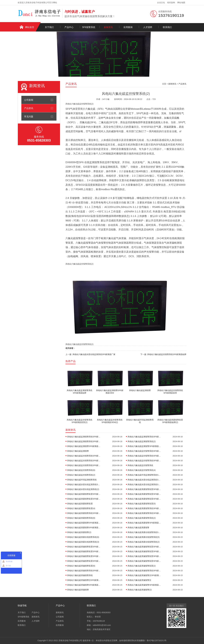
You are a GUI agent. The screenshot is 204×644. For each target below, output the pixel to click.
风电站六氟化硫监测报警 (78, 451)
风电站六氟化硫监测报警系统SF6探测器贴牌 (84, 437)
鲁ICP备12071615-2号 (157, 640)
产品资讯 (29, 108)
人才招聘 (148, 27)
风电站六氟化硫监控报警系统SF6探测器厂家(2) (144, 461)
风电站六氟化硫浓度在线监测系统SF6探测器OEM (144, 484)
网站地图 (181, 3)
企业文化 (161, 3)
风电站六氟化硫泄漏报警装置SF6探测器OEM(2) (144, 561)
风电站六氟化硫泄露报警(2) (79, 532)
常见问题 (29, 116)
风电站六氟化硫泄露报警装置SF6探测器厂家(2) (144, 494)
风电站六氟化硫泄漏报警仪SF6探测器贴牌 (144, 575)
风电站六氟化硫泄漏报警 (78, 590)
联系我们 (167, 27)
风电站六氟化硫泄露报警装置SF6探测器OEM (84, 499)
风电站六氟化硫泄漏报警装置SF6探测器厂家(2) (144, 556)
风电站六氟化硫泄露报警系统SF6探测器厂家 (84, 513)
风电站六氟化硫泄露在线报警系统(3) (83, 542)
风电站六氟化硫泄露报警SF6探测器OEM (84, 528)
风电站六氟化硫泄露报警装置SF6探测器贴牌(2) (84, 494)
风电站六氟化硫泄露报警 (138, 528)
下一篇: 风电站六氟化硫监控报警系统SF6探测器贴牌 (163, 354)
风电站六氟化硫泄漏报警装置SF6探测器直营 (84, 551)
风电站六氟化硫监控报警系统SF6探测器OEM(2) (84, 465)
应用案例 (128, 27)
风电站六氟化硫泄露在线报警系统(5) (144, 537)
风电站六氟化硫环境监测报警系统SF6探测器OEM (144, 475)
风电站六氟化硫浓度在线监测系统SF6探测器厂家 (84, 484)
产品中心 (69, 27)
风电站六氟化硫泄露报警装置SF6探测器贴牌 (144, 489)
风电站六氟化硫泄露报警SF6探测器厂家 (144, 523)
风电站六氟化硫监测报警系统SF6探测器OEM (84, 441)
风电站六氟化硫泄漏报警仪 (139, 580)
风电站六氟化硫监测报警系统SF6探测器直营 (144, 437)
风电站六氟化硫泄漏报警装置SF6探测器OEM (84, 561)
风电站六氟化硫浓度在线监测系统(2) (83, 489)
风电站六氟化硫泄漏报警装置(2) (142, 566)
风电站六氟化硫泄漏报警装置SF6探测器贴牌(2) (144, 547)
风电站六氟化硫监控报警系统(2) (81, 475)
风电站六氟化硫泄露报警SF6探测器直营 (84, 523)
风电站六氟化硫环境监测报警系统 (82, 480)
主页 (164, 84)
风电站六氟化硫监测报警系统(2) (142, 441)
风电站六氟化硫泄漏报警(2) (140, 590)
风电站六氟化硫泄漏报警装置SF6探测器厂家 (84, 556)
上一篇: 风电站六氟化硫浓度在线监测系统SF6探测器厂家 (90, 354)
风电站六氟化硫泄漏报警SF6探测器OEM (144, 585)
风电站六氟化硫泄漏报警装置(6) (81, 566)
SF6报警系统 (89, 27)
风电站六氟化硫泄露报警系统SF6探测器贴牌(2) (144, 508)
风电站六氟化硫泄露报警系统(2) (142, 518)
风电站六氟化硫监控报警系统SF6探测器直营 (84, 456)
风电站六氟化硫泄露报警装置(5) (142, 504)
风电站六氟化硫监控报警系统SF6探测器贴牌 (144, 451)
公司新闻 (29, 100)
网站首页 (30, 27)
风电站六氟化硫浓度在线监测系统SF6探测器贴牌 (144, 480)
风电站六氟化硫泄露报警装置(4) (81, 508)
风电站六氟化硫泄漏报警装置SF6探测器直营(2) (144, 551)
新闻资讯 (108, 27)
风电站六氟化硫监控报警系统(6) (81, 470)
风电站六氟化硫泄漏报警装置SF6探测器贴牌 (84, 547)
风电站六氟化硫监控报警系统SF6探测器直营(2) (144, 456)
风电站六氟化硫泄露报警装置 (80, 504)
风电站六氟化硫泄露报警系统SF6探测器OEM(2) (144, 513)
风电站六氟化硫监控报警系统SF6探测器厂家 (84, 461)
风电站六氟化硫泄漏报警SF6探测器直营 (84, 585)
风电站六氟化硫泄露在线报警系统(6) (83, 537)
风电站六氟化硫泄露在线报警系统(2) (144, 542)
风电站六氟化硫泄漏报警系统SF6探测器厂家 (144, 571)
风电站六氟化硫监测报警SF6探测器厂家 (84, 446)
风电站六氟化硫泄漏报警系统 (80, 575)
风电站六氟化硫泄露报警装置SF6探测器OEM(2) (144, 499)
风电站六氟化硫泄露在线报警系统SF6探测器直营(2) (144, 532)
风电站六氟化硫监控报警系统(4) (142, 470)
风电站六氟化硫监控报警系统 (140, 465)
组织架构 (171, 3)
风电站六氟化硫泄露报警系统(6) (81, 518)
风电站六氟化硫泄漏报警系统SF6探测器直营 (84, 571)
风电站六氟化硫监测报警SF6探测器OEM (144, 446)
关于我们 (49, 27)
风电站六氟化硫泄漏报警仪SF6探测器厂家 (84, 580)
